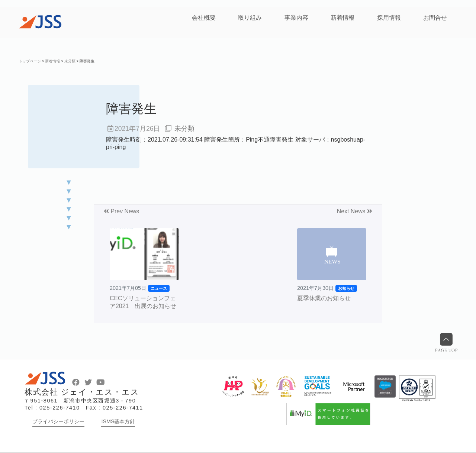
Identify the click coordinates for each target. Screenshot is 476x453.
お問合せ (435, 18)
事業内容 (296, 18)
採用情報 (389, 18)
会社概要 (204, 18)
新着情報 (342, 18)
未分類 (184, 129)
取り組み (250, 18)
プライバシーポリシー (58, 421)
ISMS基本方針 (118, 421)
